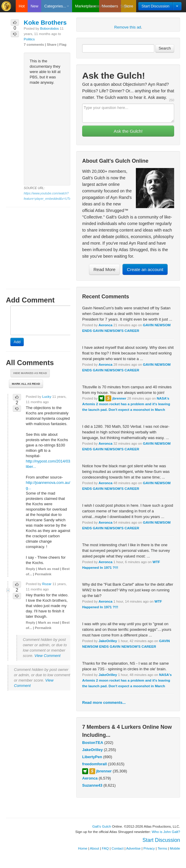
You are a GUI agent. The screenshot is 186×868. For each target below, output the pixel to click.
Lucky (47, 396)
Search (165, 48)
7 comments (34, 44)
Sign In (126, 6)
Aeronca (105, 325)
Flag (63, 44)
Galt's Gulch (102, 826)
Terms (162, 848)
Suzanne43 (92, 785)
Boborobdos (49, 28)
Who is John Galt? (166, 832)
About (94, 848)
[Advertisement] (38, 243)
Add (17, 342)
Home (83, 848)
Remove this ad (128, 27)
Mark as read (49, 569)
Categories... (57, 6)
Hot (22, 6)
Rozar (47, 584)
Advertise (133, 848)
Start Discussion (155, 6)
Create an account (145, 269)
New (34, 6)
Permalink (43, 574)
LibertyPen (92, 757)
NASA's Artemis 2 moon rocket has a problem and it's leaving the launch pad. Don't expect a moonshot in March (126, 404)
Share (52, 44)
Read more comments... (104, 703)
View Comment (47, 656)
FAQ (105, 848)
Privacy (149, 848)
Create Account (101, 6)
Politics (29, 39)
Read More (104, 269)
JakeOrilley (108, 641)
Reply (31, 569)
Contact (117, 848)
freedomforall (94, 764)
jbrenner (119, 398)
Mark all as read (26, 384)
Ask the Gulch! (128, 131)
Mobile (175, 848)
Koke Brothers (45, 22)
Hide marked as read (30, 373)
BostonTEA (93, 743)
